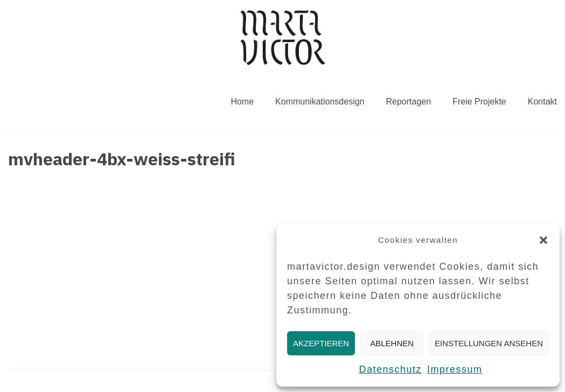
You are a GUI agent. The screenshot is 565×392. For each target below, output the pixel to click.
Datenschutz (390, 369)
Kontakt (542, 101)
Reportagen (409, 101)
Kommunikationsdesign (320, 101)
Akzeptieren (321, 343)
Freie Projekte (479, 101)
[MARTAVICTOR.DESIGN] (283, 37)
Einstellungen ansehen (489, 343)
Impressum (455, 369)
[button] (543, 240)
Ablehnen (392, 343)
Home (242, 101)
